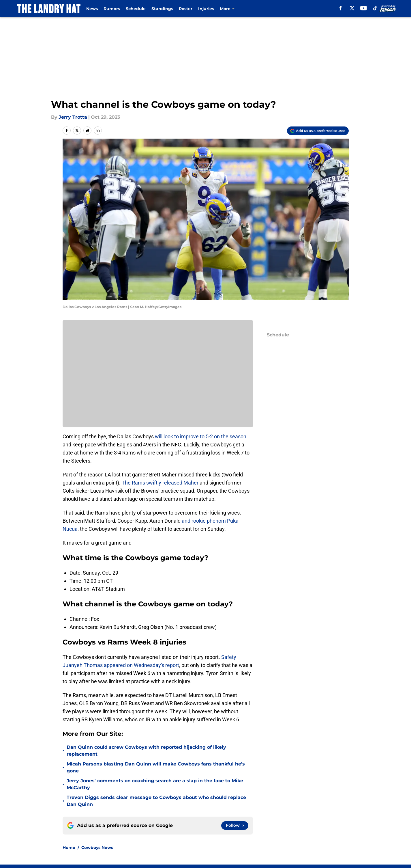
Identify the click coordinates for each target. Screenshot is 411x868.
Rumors (112, 9)
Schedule (136, 9)
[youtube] (364, 8)
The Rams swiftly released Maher (160, 483)
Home (69, 847)
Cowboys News (97, 847)
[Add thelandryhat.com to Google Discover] (318, 131)
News (92, 9)
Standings (162, 9)
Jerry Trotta (73, 117)
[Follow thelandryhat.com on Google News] (235, 826)
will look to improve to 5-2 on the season (201, 436)
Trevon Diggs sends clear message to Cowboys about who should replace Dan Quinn (156, 801)
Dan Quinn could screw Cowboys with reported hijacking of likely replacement (146, 751)
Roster (186, 9)
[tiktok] (375, 8)
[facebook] (340, 8)
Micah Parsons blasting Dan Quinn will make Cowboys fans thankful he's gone (156, 767)
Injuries (206, 9)
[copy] (98, 131)
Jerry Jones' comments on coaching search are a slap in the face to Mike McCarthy (155, 784)
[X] (352, 8)
